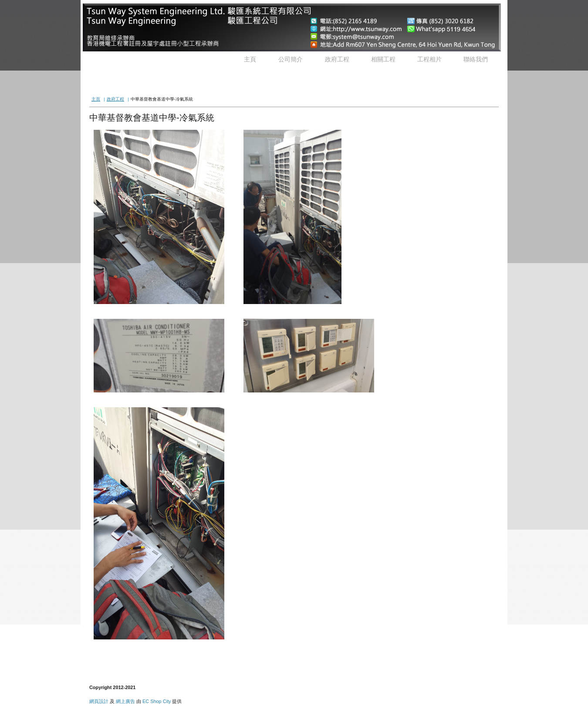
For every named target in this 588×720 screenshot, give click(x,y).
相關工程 (383, 59)
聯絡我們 (476, 59)
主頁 (250, 59)
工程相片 (429, 59)
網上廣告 (125, 701)
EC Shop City (157, 701)
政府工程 (337, 59)
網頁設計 (99, 701)
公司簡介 (291, 59)
